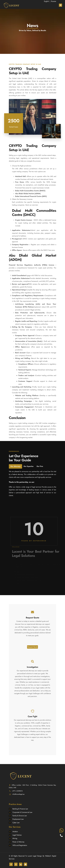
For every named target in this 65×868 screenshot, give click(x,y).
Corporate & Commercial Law (22, 812)
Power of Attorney (18, 842)
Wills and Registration (20, 845)
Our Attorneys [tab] (15, 466)
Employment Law (18, 819)
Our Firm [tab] (40, 466)
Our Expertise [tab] (29, 466)
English (46, 1)
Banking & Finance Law (20, 809)
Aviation (15, 832)
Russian (54, 1)
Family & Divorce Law (20, 816)
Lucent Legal (32, 856)
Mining (15, 838)
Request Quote (32, 647)
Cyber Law (16, 823)
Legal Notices (17, 835)
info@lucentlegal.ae (18, 794)
